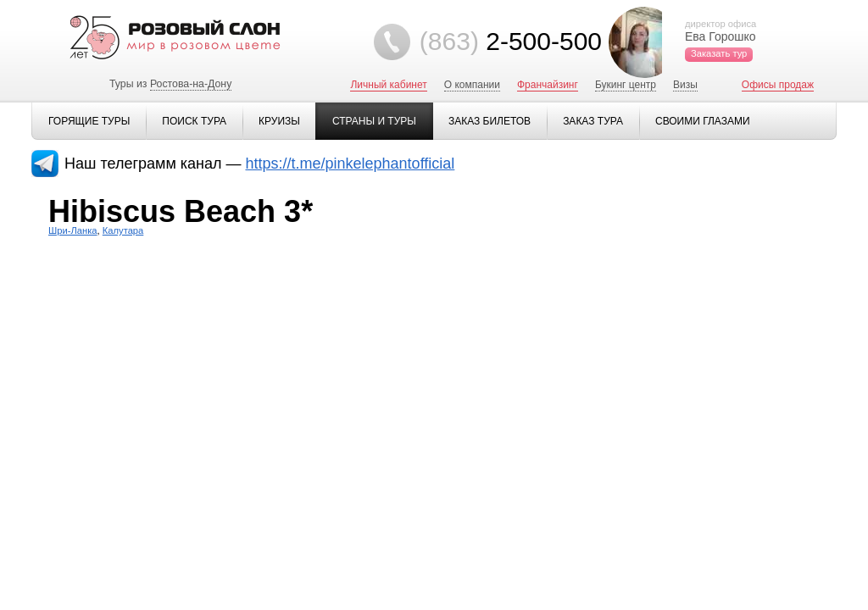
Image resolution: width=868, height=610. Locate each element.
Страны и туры (374, 121)
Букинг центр (626, 85)
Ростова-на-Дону (191, 84)
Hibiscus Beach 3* (181, 211)
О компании (472, 85)
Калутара (123, 230)
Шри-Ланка (73, 230)
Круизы (279, 121)
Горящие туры (89, 121)
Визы (685, 85)
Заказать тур (719, 53)
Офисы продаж (778, 85)
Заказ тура (593, 121)
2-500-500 (511, 41)
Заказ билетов (490, 121)
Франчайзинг (548, 85)
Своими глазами (703, 121)
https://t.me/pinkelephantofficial (351, 164)
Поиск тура (194, 121)
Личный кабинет (388, 85)
